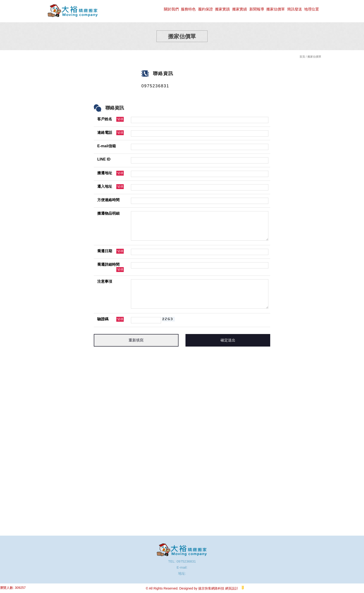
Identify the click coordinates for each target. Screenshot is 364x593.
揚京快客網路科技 (211, 588)
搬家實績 (240, 9)
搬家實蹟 (222, 9)
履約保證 (205, 9)
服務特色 (188, 9)
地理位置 (312, 9)
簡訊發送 (295, 9)
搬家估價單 (276, 9)
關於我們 (171, 9)
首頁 (302, 57)
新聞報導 (257, 9)
